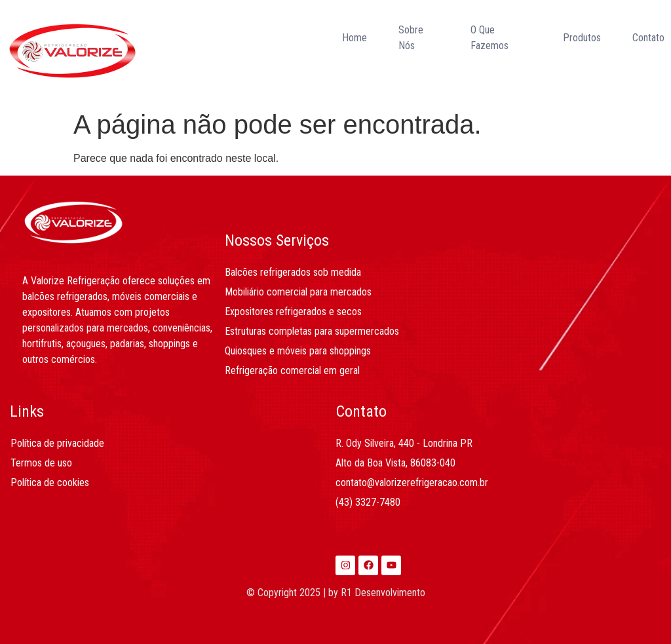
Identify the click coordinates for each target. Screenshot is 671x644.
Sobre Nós (411, 38)
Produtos (582, 38)
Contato (648, 38)
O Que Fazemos (489, 38)
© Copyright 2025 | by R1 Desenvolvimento (336, 593)
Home (355, 38)
